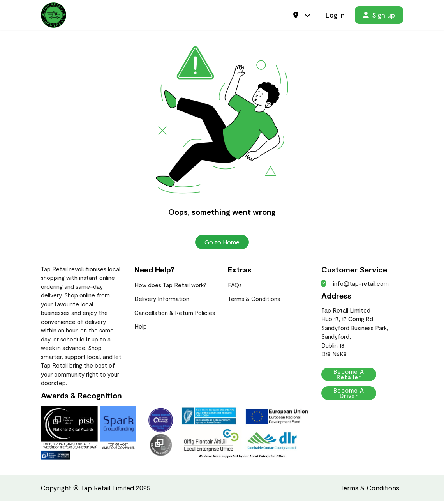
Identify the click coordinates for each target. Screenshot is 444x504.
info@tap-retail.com (355, 286)
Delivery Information (162, 302)
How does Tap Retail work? (170, 288)
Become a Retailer (355, 377)
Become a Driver (355, 396)
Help (141, 329)
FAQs (235, 288)
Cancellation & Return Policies (175, 316)
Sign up (379, 16)
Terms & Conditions (254, 302)
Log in (335, 16)
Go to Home (222, 245)
